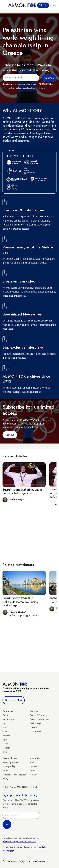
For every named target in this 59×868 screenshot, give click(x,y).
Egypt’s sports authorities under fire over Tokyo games (22, 491)
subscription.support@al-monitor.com (19, 841)
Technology (35, 723)
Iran (4, 723)
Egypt (5, 740)
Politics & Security (38, 715)
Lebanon (6, 748)
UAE (4, 727)
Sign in (53, 5)
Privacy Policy (9, 766)
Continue (10, 435)
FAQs (5, 771)
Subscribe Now (14, 700)
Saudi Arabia (8, 719)
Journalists (34, 766)
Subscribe (43, 5)
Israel (5, 732)
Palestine (6, 736)
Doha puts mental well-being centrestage (20, 604)
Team (33, 771)
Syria (5, 752)
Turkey (6, 715)
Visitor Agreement (11, 762)
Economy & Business (39, 719)
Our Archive (36, 732)
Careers (34, 775)
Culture (33, 727)
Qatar (5, 744)
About (33, 762)
